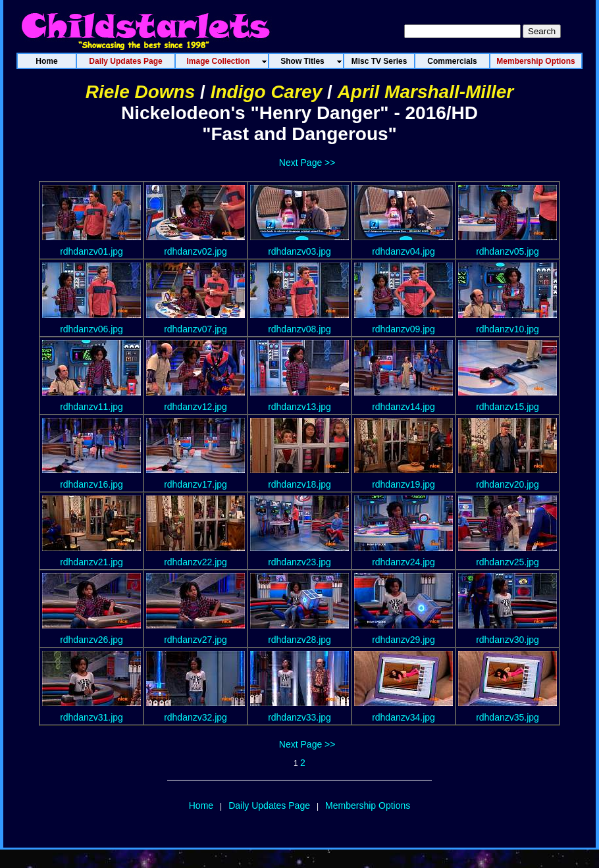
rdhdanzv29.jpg (404, 640)
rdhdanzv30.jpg (508, 640)
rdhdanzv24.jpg (404, 562)
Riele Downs (140, 92)
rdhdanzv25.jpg (508, 562)
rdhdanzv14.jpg (404, 407)
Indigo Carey (267, 92)
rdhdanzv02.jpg (195, 251)
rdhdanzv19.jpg (404, 484)
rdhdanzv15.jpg (508, 407)
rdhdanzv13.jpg (299, 407)
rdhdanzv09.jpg (404, 329)
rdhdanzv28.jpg (299, 640)
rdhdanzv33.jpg (299, 717)
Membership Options (368, 805)
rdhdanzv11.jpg (91, 407)
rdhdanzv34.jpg (404, 717)
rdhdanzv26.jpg (91, 640)
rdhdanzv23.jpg (299, 562)
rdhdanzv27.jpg (195, 640)
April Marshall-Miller (426, 92)
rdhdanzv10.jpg (508, 329)
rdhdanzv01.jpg (91, 251)
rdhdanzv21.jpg (91, 562)
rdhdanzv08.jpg (299, 329)
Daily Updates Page (269, 805)
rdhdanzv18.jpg (299, 484)
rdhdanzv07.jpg (195, 329)
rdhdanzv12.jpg (195, 407)
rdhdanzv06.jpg (91, 329)
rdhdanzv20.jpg (508, 484)
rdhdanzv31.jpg (91, 717)
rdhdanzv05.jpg (508, 251)
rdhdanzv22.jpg (195, 562)
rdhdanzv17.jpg (195, 484)
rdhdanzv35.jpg (508, 717)
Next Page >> (307, 163)
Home (201, 805)
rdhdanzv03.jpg (299, 251)
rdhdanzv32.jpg (195, 717)
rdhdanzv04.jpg (404, 251)
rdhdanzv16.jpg (91, 484)
